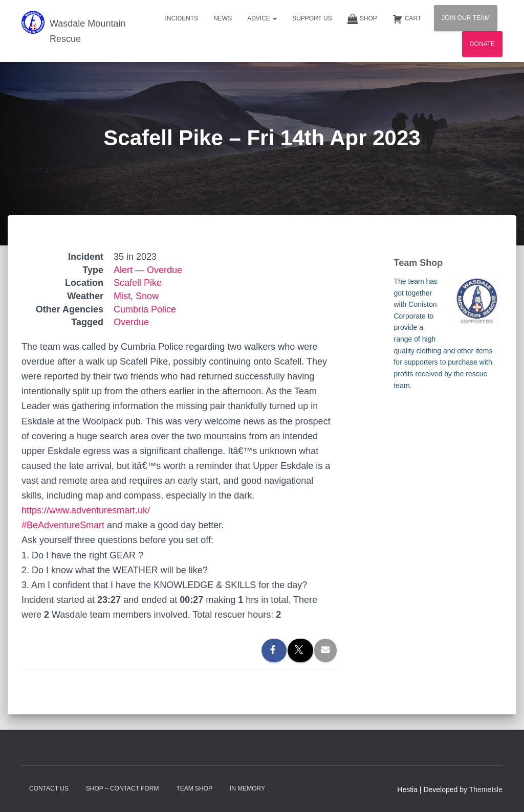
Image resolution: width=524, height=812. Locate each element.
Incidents (181, 18)
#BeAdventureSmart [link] (63, 525)
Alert (123, 270)
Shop (362, 19)
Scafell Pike (138, 283)
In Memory (247, 788)
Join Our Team (466, 18)
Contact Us (49, 788)
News (223, 18)
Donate (482, 44)
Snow (147, 296)
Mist (122, 296)
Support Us (312, 18)
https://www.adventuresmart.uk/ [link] (86, 510)
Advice (262, 18)
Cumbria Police (145, 309)
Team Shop (194, 788)
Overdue (165, 270)
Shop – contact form (123, 788)
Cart (407, 19)
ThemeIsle (486, 790)
